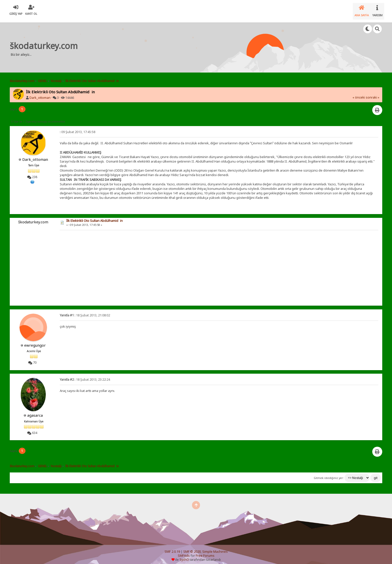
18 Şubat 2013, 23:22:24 (85, 376)
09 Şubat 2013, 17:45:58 (77, 128)
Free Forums (205, 552)
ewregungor (35, 341)
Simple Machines (215, 548)
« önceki (359, 93)
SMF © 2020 (192, 548)
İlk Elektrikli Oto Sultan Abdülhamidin (94, 217)
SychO (184, 556)
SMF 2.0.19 (172, 548)
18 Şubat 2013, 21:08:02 (85, 311)
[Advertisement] (176, 44)
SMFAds (184, 552)
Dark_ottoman (40, 94)
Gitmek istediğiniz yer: (329, 474)
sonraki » (372, 93)
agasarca (35, 411)
